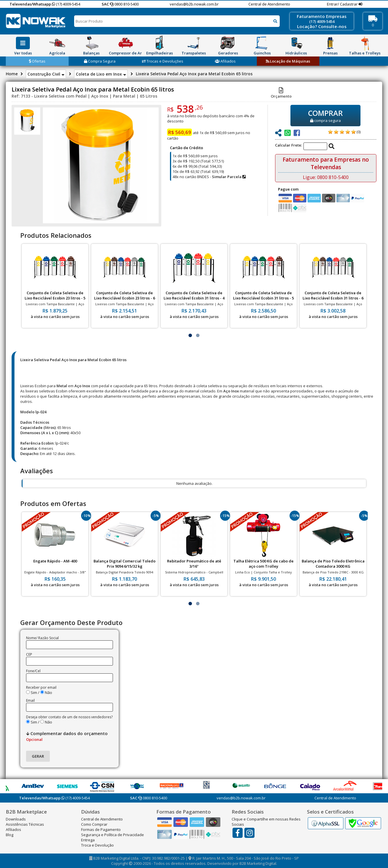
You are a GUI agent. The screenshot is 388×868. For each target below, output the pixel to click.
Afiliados (225, 61)
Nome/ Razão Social (42, 638)
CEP (29, 654)
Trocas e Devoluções (163, 61)
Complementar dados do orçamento (67, 736)
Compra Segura (100, 61)
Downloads (16, 819)
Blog (10, 835)
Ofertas (37, 61)
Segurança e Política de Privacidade (112, 835)
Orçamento (281, 94)
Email (30, 700)
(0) (358, 132)
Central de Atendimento (269, 4)
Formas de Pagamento (101, 829)
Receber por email (41, 687)
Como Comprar (94, 824)
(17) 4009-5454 (66, 4)
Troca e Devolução (97, 845)
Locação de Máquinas (288, 61)
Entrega (88, 840)
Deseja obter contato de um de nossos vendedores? (69, 717)
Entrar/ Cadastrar (343, 4)
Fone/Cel (33, 671)
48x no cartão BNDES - (209, 177)
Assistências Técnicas (25, 824)
